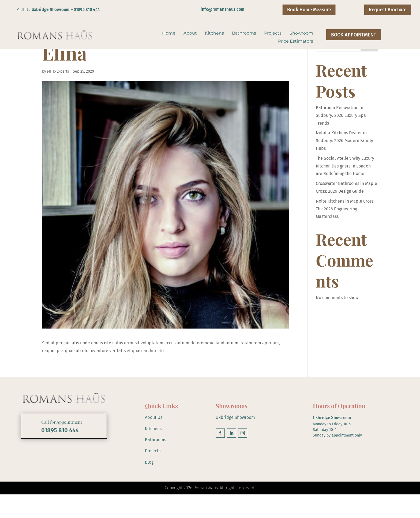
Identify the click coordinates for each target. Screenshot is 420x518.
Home (169, 33)
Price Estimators (296, 42)
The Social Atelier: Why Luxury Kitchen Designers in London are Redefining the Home (345, 190)
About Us (154, 441)
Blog (149, 485)
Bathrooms (244, 33)
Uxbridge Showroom (235, 441)
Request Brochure (388, 10)
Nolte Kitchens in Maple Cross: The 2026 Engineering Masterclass (345, 232)
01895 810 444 (87, 9)
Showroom (301, 33)
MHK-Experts (58, 95)
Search (369, 70)
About (190, 33)
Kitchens (214, 33)
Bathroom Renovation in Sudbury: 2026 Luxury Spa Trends (341, 139)
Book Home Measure (309, 10)
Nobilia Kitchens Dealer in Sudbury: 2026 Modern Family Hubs (344, 164)
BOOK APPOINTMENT (354, 35)
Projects (273, 33)
